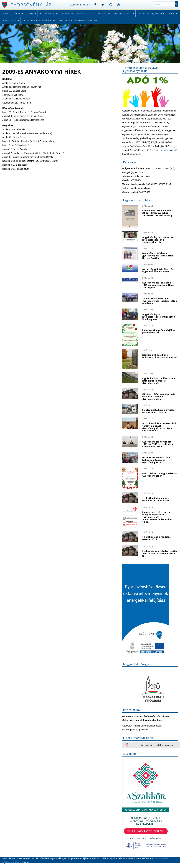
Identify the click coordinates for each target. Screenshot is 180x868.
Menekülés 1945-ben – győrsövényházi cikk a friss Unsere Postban (158, 256)
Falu (30, 13)
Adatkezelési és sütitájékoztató (78, 20)
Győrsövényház (31, 5)
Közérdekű (100, 13)
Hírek (5, 13)
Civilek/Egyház (122, 13)
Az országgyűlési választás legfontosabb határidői (158, 270)
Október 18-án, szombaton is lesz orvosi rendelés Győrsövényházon (159, 397)
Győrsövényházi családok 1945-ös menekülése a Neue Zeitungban (158, 285)
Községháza (47, 13)
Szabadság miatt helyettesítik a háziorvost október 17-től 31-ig (160, 553)
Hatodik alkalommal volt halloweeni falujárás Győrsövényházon (156, 460)
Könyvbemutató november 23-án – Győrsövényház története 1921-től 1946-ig (157, 213)
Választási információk (37, 20)
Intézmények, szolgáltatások (156, 13)
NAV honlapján (161, 150)
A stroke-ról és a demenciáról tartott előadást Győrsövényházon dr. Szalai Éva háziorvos (159, 427)
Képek (17, 13)
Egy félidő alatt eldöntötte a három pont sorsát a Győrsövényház (159, 381)
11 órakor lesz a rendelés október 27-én (156, 538)
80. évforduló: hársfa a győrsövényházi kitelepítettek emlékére (160, 301)
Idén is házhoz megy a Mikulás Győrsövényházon (160, 475)
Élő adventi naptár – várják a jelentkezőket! (158, 331)
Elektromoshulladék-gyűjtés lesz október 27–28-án (158, 411)
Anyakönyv (9, 20)
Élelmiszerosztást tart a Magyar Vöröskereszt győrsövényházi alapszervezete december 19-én (157, 517)
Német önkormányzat (75, 13)
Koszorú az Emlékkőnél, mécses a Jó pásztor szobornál (160, 356)
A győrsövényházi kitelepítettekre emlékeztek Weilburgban (159, 317)
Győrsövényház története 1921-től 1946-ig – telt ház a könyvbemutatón (158, 444)
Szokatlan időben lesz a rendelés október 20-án (156, 499)
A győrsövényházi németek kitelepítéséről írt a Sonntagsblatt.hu (158, 240)
